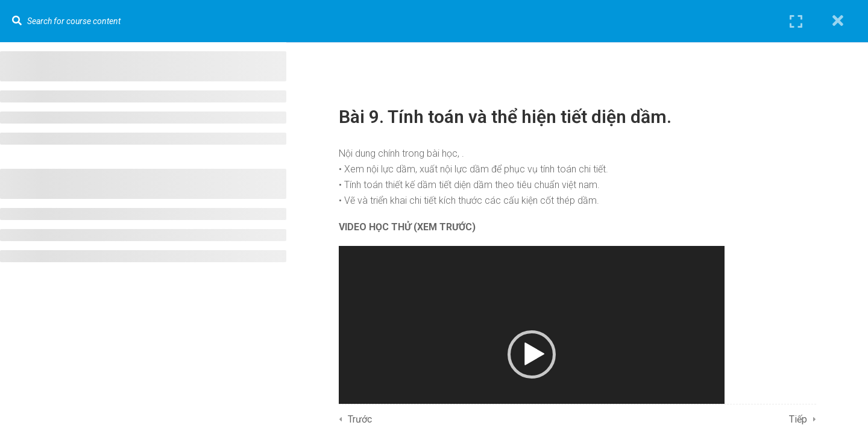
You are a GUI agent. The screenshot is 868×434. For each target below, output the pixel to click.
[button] (532, 354)
